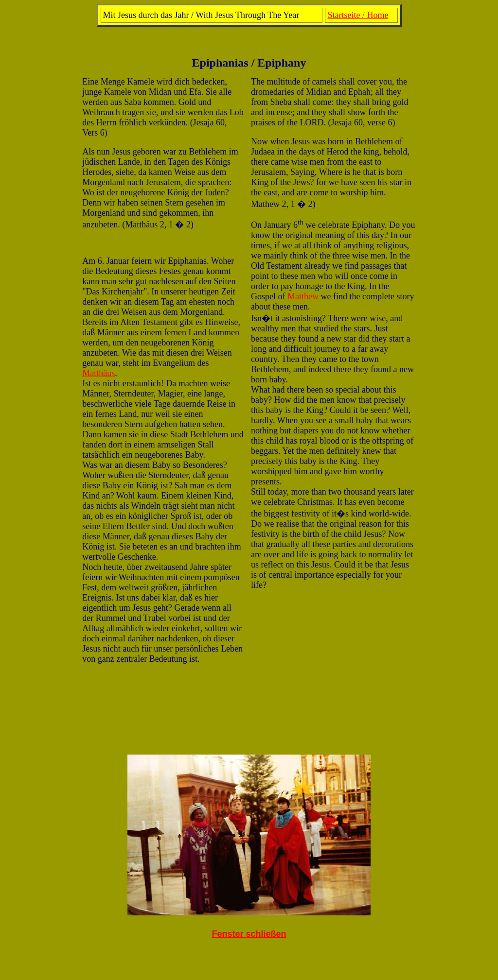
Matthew (303, 296)
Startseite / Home (358, 15)
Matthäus (98, 373)
